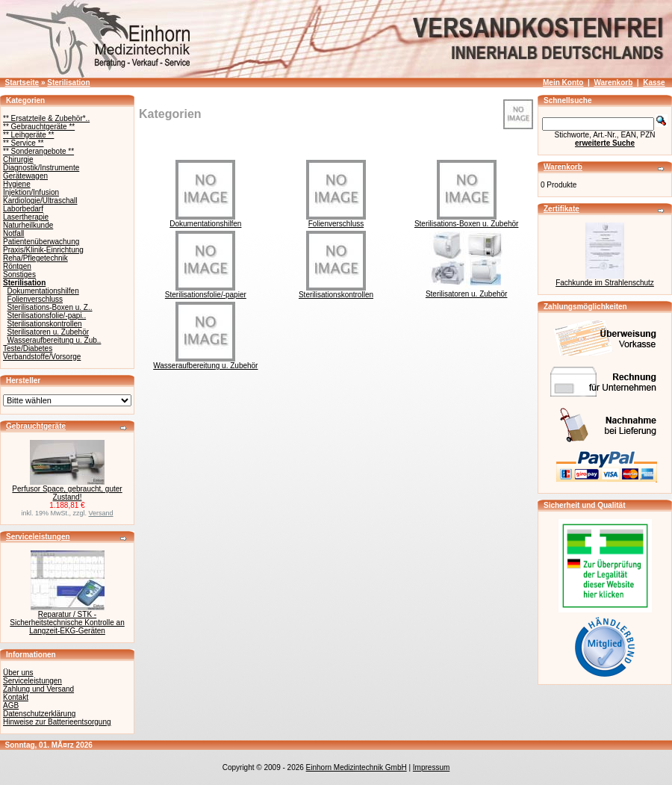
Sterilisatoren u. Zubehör (49, 332)
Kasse (654, 83)
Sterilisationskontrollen (45, 324)
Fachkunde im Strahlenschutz (605, 283)
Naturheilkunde (28, 225)
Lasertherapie (26, 217)
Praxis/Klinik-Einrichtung (43, 250)
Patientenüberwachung (41, 242)
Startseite (22, 83)
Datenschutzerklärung (39, 714)
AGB (11, 705)
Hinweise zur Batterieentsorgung (57, 722)
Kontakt (16, 697)
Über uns (18, 673)
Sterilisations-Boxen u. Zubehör (467, 220)
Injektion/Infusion (31, 192)
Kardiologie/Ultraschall (40, 201)
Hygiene (17, 184)
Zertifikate (561, 209)
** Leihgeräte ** (28, 135)
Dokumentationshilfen (43, 291)
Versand (101, 513)
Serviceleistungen (38, 537)
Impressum (431, 767)
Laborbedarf (23, 209)
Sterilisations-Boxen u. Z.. (50, 307)
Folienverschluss (35, 299)
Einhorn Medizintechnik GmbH (357, 767)
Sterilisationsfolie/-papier (206, 291)
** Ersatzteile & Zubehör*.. (46, 118)
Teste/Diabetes (28, 348)
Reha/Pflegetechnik (35, 258)
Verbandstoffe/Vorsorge (42, 357)
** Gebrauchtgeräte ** (39, 127)
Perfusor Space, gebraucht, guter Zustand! (67, 493)
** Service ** (23, 143)
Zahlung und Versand (38, 689)
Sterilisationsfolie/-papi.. (47, 316)
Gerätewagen (25, 176)
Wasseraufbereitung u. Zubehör (205, 362)
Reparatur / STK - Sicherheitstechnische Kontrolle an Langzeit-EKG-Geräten (67, 623)
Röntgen (17, 266)
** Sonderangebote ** (38, 151)
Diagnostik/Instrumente (41, 168)
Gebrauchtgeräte (36, 426)
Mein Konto (563, 83)
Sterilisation (68, 83)
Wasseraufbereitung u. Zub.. (55, 340)
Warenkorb (613, 83)
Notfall (13, 233)
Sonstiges (19, 274)
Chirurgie (18, 159)
